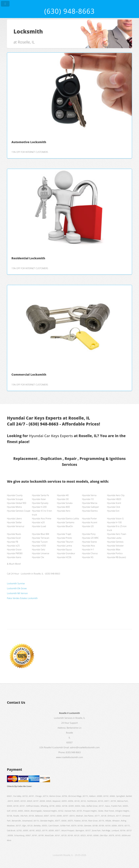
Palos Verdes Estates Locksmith (22, 598)
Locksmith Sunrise (16, 583)
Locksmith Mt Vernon (17, 593)
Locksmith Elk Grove (17, 588)
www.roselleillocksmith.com (69, 757)
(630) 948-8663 (69, 11)
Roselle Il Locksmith (54, 747)
